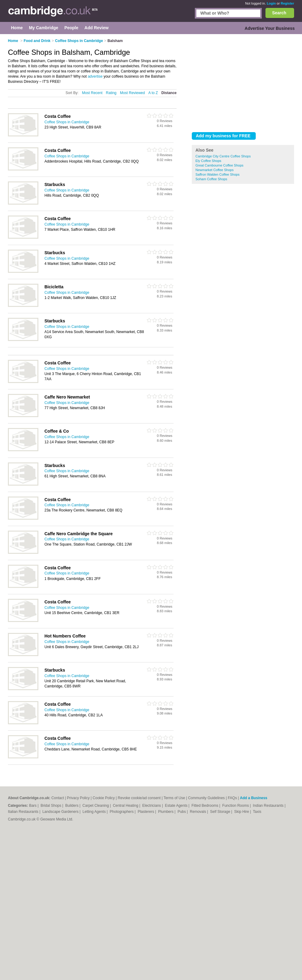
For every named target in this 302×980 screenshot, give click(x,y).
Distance (169, 93)
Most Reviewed (132, 93)
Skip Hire (242, 812)
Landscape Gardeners (61, 812)
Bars (33, 806)
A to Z (153, 93)
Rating (111, 93)
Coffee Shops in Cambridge (67, 122)
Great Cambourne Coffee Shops (219, 165)
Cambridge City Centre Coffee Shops (223, 156)
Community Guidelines (207, 798)
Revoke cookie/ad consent (139, 798)
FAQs (232, 798)
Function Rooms (236, 806)
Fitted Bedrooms (205, 806)
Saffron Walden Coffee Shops (218, 174)
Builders (72, 806)
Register (287, 3)
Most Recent (92, 93)
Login (271, 3)
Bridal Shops (51, 806)
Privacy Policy (78, 798)
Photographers (122, 812)
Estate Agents (177, 806)
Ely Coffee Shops (208, 161)
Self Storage (221, 812)
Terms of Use (174, 798)
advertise (95, 76)
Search (279, 13)
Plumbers (166, 812)
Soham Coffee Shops (211, 179)
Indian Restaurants (269, 806)
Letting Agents (95, 812)
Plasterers (146, 812)
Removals (199, 812)
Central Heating (126, 806)
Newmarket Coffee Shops (214, 170)
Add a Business (254, 798)
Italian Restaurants (24, 812)
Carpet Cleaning (96, 806)
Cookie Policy (104, 798)
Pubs (182, 812)
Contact (58, 798)
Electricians (152, 806)
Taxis (257, 812)
